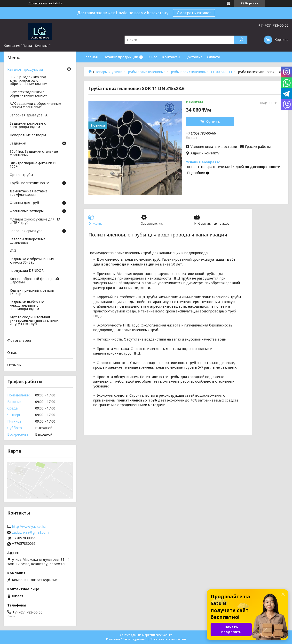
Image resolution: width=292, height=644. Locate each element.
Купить (213, 122)
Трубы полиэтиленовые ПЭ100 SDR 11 (201, 72)
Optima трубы (21, 175)
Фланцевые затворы (27, 211)
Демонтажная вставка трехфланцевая (29, 193)
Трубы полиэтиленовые (146, 72)
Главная (91, 57)
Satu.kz (167, 635)
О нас (152, 57)
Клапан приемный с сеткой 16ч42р (32, 292)
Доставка (194, 57)
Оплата (214, 57)
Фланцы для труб (24, 203)
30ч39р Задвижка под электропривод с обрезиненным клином (28, 81)
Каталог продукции (120, 57)
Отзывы (14, 365)
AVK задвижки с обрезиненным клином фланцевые (35, 106)
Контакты (171, 57)
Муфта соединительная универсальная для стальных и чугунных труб (34, 321)
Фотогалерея (19, 340)
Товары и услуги (109, 72)
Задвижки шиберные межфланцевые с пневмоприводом (27, 306)
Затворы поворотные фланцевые (28, 241)
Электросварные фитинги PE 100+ (33, 165)
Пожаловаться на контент (168, 639)
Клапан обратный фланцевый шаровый (34, 281)
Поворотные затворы (28, 135)
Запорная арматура (26, 231)
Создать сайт (38, 3)
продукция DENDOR (27, 271)
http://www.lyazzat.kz (29, 527)
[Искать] (241, 40)
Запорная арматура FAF (30, 115)
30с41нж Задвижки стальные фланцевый (34, 153)
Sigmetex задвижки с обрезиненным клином (28, 94)
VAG (13, 251)
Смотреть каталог (194, 13)
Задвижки (18, 144)
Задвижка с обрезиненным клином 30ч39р (32, 261)
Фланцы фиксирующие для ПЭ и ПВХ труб (35, 221)
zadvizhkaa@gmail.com (30, 532)
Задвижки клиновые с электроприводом (28, 125)
